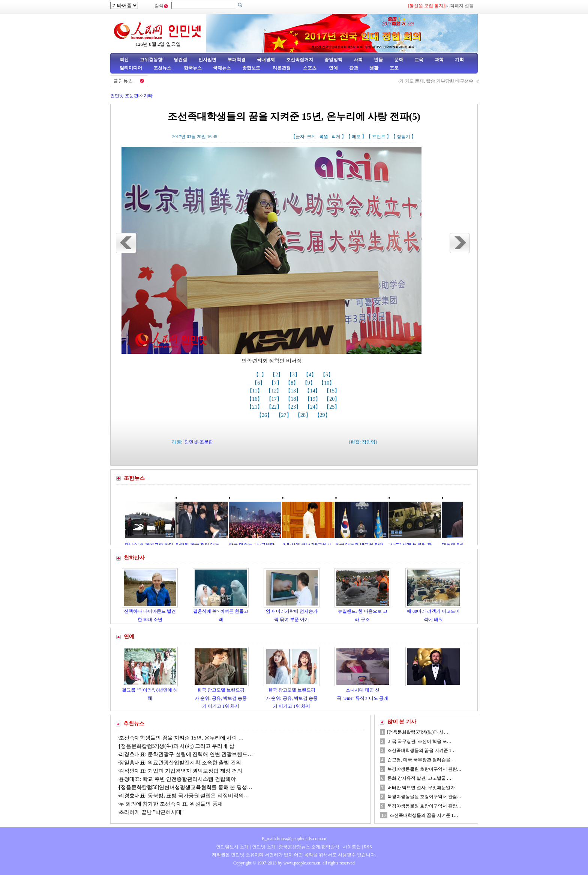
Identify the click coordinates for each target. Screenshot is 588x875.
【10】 (327, 383)
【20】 (333, 399)
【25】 (333, 407)
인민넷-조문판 (199, 442)
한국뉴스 (193, 68)
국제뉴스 (222, 68)
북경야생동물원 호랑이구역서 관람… (424, 769)
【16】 (255, 399)
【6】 (259, 383)
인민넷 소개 (263, 847)
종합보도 (251, 68)
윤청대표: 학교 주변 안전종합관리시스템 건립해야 (177, 779)
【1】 (261, 375)
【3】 (294, 375)
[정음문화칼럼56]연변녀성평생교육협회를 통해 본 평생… (186, 787)
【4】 (311, 375)
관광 (354, 68)
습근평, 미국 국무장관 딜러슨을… (421, 760)
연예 (333, 68)
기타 (148, 96)
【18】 (294, 399)
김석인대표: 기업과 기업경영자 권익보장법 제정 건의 (181, 771)
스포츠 (309, 68)
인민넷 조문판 (124, 96)
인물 (378, 60)
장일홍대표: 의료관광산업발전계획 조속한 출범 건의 (180, 763)
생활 (374, 68)
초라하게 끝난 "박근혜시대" (151, 812)
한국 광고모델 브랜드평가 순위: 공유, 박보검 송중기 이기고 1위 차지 (220, 698)
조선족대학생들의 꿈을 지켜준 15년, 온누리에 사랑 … (181, 738)
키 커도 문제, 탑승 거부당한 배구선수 (439, 81)
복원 (324, 137)
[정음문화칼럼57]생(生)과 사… (418, 732)
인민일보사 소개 (232, 847)
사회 (358, 60)
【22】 (275, 407)
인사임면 (207, 60)
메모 (356, 137)
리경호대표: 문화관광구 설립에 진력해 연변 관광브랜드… (186, 754)
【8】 (293, 383)
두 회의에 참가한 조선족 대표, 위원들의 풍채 (171, 804)
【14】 (313, 391)
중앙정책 (333, 60)
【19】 (313, 399)
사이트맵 (352, 847)
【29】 (323, 415)
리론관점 (282, 68)
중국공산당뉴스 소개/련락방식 (309, 847)
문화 (399, 60)
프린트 (379, 137)
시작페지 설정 (460, 6)
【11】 (256, 391)
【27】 (285, 415)
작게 (336, 137)
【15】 (333, 391)
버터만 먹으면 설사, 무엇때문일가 (421, 788)
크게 (311, 137)
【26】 (265, 415)
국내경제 (266, 60)
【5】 (328, 375)
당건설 (180, 60)
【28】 (304, 415)
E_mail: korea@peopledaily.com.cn (294, 839)
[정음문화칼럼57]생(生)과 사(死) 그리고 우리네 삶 (177, 746)
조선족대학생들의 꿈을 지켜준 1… (422, 750)
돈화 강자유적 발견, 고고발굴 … (419, 778)
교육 (419, 60)
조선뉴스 (163, 68)
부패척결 (237, 60)
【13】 (294, 391)
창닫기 (403, 137)
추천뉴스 (134, 724)
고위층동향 (151, 60)
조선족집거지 (300, 60)
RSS (368, 847)
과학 (439, 60)
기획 (459, 60)
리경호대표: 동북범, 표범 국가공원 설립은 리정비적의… (184, 796)
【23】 (294, 407)
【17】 (275, 399)
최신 (124, 60)
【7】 (276, 383)
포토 (394, 68)
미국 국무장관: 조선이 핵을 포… (419, 741)
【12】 (274, 391)
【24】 (313, 407)
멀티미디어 (131, 68)
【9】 (310, 383)
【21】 (255, 407)
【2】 (277, 375)
